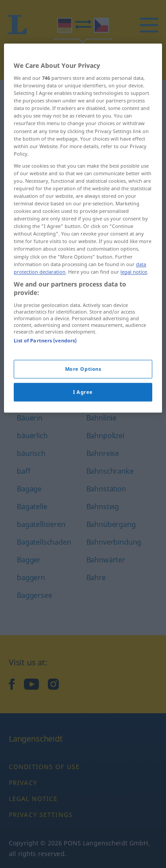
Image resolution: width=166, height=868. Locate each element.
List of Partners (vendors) (45, 379)
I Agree (83, 431)
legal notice (134, 311)
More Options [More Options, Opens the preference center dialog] (83, 408)
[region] (83, 267)
